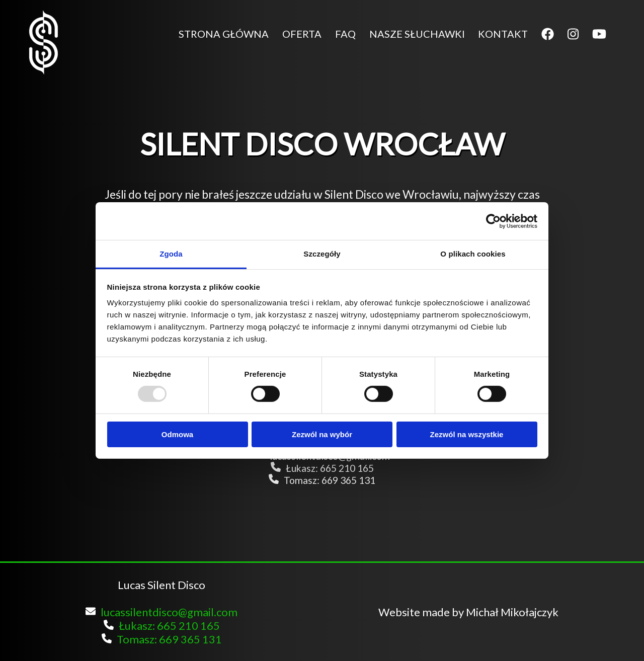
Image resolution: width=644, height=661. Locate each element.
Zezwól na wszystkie (467, 434)
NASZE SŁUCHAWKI (417, 34)
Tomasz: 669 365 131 (322, 480)
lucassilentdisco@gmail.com (162, 612)
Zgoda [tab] (171, 254)
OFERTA (302, 34)
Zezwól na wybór (322, 434)
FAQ (345, 34)
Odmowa (177, 434)
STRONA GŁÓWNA (224, 34)
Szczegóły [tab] (322, 254)
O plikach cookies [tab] (473, 254)
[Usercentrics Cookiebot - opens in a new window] (493, 221)
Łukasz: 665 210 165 (322, 468)
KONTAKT (503, 34)
